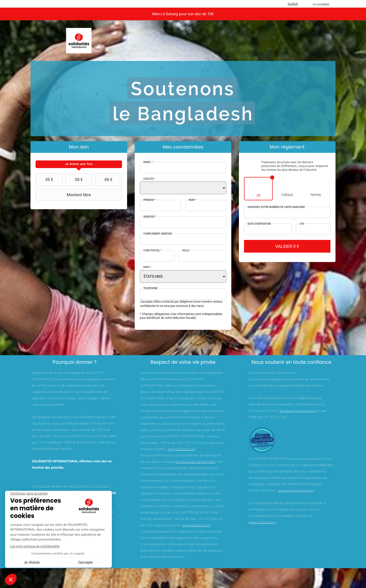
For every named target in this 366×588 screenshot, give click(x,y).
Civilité (149, 179)
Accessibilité (321, 4)
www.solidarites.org (263, 522)
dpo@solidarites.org (182, 449)
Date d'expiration (259, 224)
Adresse (150, 217)
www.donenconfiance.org (296, 490)
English (293, 4)
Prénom (149, 200)
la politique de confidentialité (195, 462)
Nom (193, 200)
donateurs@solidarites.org (298, 411)
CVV (302, 224)
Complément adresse (158, 234)
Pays (147, 267)
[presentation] (79, 164)
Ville (186, 250)
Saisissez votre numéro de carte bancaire (276, 207)
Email (148, 162)
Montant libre (64, 195)
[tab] (79, 164)
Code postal (152, 250)
